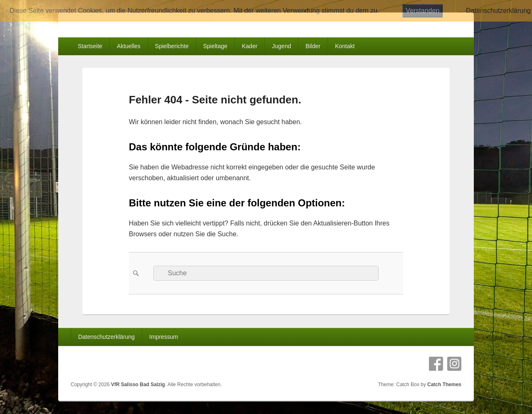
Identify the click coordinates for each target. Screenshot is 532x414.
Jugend (281, 46)
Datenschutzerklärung (106, 337)
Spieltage (215, 46)
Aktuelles (129, 46)
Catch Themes (444, 385)
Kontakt (345, 46)
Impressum (164, 337)
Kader (250, 46)
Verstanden (422, 11)
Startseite (90, 46)
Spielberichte (172, 46)
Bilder (313, 46)
